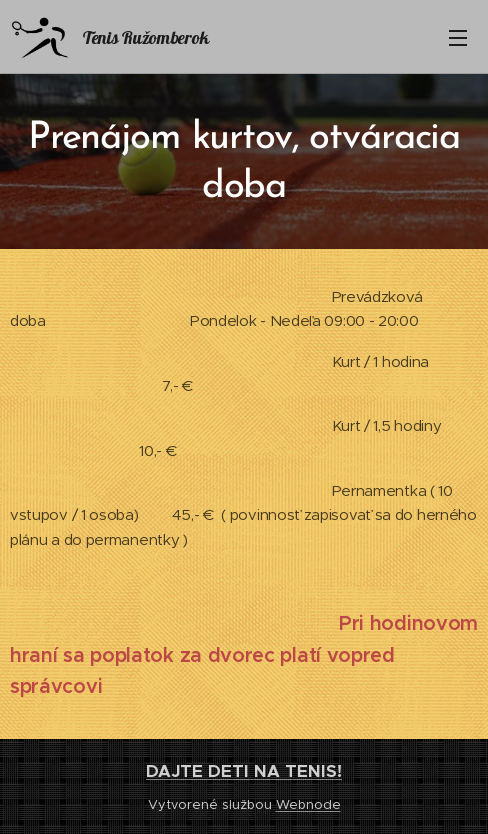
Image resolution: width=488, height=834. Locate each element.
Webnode (308, 804)
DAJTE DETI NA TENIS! (244, 771)
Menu (458, 38)
